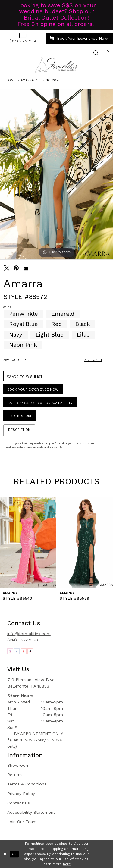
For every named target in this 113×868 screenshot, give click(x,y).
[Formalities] (57, 65)
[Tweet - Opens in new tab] (7, 268)
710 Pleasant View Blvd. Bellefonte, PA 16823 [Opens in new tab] (31, 683)
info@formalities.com (29, 634)
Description (19, 430)
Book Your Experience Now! (33, 390)
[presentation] (28, 542)
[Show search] (96, 53)
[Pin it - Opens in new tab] (16, 268)
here (67, 864)
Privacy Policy (21, 794)
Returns (15, 775)
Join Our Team (22, 822)
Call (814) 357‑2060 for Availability (40, 403)
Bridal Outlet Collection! (56, 18)
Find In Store (20, 416)
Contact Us (19, 803)
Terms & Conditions (27, 784)
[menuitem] (23, 38)
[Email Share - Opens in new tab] (26, 268)
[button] (108, 53)
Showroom (18, 765)
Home (11, 80)
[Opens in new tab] (10, 651)
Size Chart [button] (93, 360)
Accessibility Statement (31, 812)
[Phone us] (23, 38)
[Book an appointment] (79, 38)
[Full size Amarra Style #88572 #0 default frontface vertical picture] (56, 174)
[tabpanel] (56, 174)
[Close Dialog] (5, 854)
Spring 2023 (49, 80)
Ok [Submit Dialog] (14, 854)
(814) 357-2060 (23, 640)
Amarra (27, 80)
